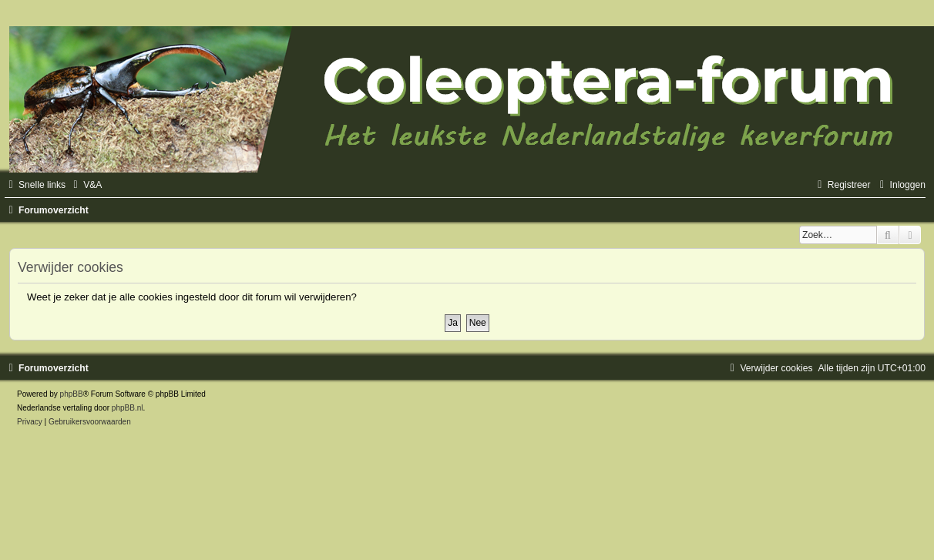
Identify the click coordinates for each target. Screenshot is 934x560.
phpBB (72, 394)
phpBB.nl (128, 408)
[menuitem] (86, 185)
